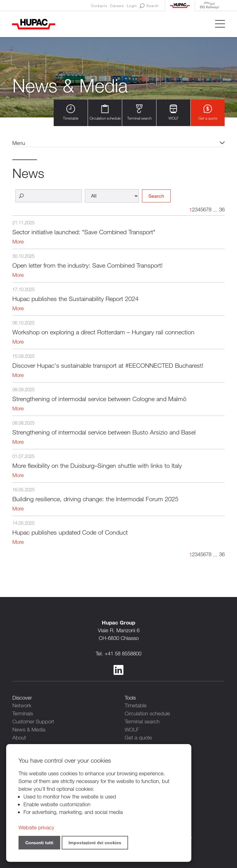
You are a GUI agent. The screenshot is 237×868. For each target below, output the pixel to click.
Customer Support (33, 721)
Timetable (71, 113)
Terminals (23, 713)
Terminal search (139, 113)
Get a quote (208, 113)
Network (22, 706)
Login (132, 6)
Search (149, 6)
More (18, 242)
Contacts (99, 6)
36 (222, 210)
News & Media (29, 729)
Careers (117, 6)
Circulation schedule (105, 113)
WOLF (173, 113)
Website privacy (36, 827)
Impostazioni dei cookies (95, 843)
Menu (19, 143)
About (19, 737)
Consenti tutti (39, 843)
